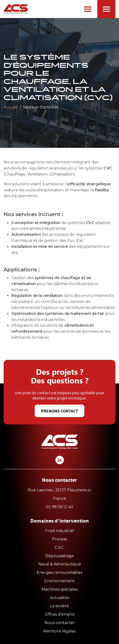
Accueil (11, 107)
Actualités (59, 598)
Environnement (60, 581)
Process (59, 539)
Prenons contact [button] (59, 411)
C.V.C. (59, 547)
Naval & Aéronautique (60, 564)
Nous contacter (60, 623)
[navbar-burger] (88, 9)
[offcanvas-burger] (106, 9)
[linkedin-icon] (60, 460)
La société (59, 606)
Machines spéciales (59, 589)
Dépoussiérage (60, 556)
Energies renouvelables (59, 572)
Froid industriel (60, 531)
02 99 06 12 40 (59, 507)
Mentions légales (60, 631)
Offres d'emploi (60, 614)
